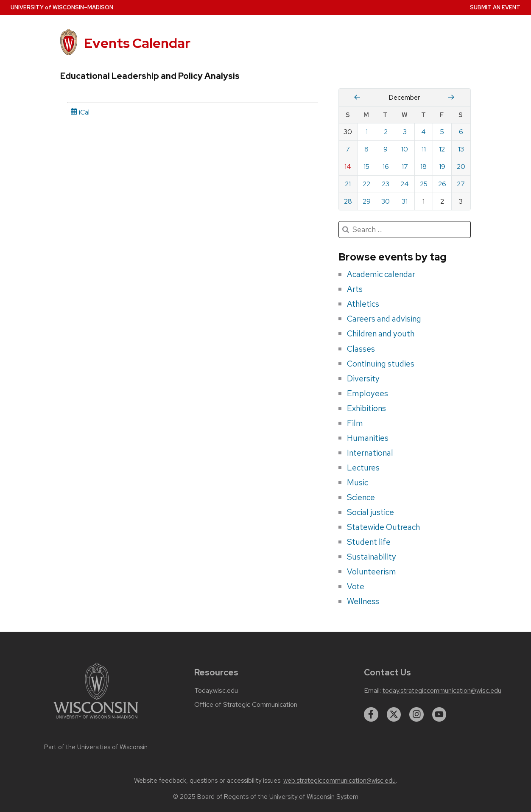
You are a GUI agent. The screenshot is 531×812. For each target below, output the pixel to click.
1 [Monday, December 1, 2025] (367, 132)
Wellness (363, 601)
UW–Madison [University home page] (62, 7)
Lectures (363, 468)
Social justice (370, 512)
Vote (356, 586)
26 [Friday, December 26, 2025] (442, 184)
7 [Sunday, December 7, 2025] (348, 149)
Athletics (363, 304)
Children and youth (381, 333)
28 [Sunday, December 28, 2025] (348, 201)
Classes (361, 349)
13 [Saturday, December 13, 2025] (461, 149)
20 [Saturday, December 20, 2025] (461, 167)
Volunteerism (372, 571)
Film (355, 423)
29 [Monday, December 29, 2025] (367, 201)
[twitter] (394, 714)
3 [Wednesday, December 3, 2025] (405, 132)
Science (361, 497)
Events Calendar (137, 43)
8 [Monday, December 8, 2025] (366, 149)
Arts (355, 289)
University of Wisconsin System (314, 797)
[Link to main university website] (96, 720)
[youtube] (439, 714)
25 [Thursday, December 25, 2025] (424, 184)
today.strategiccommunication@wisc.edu (442, 691)
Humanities (368, 438)
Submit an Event (495, 7)
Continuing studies (381, 364)
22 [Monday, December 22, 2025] (366, 184)
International (370, 453)
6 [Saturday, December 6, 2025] (461, 132)
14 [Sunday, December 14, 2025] (348, 167)
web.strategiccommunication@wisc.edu (340, 781)
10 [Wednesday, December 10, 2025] (405, 149)
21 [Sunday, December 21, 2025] (348, 184)
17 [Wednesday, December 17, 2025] (405, 167)
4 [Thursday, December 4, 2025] (423, 132)
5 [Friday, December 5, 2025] (442, 132)
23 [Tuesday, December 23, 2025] (386, 184)
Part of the (96, 747)
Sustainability (372, 557)
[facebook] (371, 714)
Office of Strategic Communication (246, 705)
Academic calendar (381, 274)
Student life (369, 542)
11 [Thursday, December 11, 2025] (424, 149)
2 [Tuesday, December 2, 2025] (386, 132)
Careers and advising (384, 319)
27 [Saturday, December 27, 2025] (461, 184)
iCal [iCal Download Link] (80, 112)
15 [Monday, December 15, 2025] (366, 167)
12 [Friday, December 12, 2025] (442, 149)
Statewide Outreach (383, 527)
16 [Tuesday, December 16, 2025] (386, 167)
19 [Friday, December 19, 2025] (442, 167)
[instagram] (416, 714)
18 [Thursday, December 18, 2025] (423, 167)
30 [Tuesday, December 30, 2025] (386, 201)
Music (358, 482)
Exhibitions (366, 408)
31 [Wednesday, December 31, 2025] (405, 201)
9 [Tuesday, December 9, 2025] (386, 149)
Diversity (363, 378)
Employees (368, 393)
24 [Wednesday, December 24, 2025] (405, 184)
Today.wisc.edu (216, 691)
